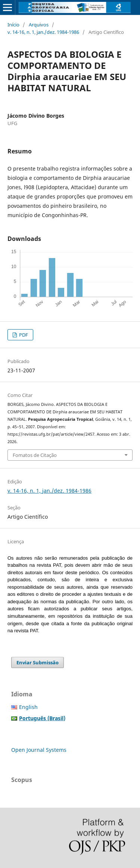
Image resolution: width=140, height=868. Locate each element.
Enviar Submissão (38, 662)
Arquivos (39, 25)
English (28, 707)
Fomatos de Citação (35, 455)
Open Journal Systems (39, 750)
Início (13, 25)
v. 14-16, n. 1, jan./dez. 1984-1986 (43, 32)
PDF (23, 335)
